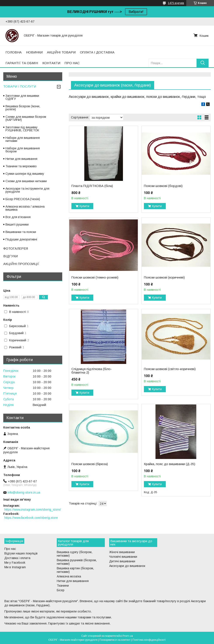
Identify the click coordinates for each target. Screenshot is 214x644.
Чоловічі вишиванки (123, 557)
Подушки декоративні (21, 239)
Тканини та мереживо (21, 166)
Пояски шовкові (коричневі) (164, 277)
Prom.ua (128, 636)
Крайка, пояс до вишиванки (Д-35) (170, 464)
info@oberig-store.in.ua (24, 492)
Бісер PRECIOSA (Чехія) (23, 199)
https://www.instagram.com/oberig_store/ (33, 510)
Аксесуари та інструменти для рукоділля (27, 190)
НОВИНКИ (34, 52)
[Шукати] (203, 63)
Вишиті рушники (17, 224)
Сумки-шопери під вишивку (25, 174)
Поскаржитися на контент (115, 640)
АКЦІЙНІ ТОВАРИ (61, 52)
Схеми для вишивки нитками (26, 181)
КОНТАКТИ (51, 63)
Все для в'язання (18, 217)
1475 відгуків (176, 3)
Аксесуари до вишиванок (127, 566)
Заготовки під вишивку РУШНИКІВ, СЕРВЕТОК (22, 129)
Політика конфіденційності (149, 640)
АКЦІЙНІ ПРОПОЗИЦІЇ (21, 264)
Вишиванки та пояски (21, 232)
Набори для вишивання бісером (23, 150)
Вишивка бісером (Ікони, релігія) (23, 108)
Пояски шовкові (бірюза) (90, 464)
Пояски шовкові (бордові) (163, 186)
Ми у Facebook (15, 563)
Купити (84, 206)
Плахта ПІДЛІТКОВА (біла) (92, 186)
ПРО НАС (72, 63)
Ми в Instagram (15, 567)
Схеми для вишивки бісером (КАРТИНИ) (26, 118)
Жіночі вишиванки (122, 552)
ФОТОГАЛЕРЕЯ (16, 248)
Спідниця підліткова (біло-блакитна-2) (92, 371)
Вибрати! (136, 12)
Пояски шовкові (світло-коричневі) (170, 369)
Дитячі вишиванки (122, 561)
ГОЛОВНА (14, 52)
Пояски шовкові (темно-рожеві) (95, 277)
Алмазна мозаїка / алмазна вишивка (25, 208)
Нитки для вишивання (21, 159)
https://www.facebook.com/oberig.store (31, 518)
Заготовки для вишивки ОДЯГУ (22, 97)
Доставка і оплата (17, 558)
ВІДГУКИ (10, 256)
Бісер (61, 590)
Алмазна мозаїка (69, 576)
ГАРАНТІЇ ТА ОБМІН (22, 63)
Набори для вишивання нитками (23, 139)
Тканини (63, 586)
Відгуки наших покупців (21, 553)
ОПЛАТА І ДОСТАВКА (97, 52)
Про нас (10, 549)
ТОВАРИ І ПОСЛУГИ (20, 86)
